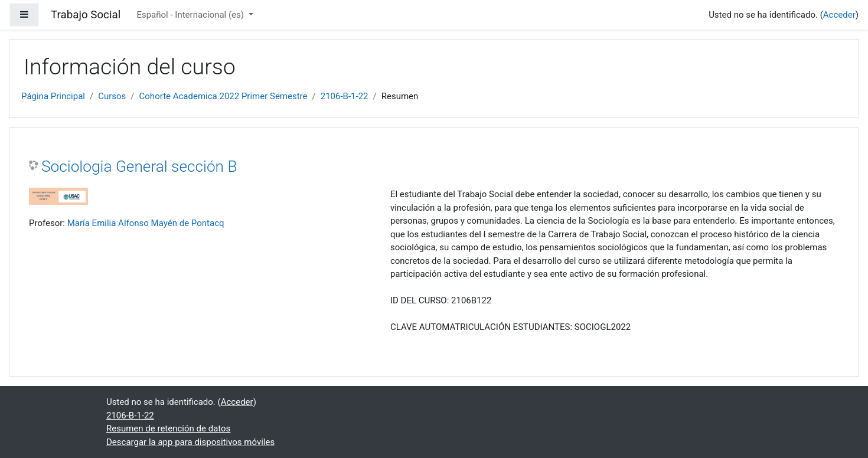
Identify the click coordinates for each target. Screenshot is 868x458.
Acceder (839, 15)
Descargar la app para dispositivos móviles (190, 442)
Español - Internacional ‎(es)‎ (191, 15)
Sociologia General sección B (139, 166)
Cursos (112, 96)
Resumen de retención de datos (168, 428)
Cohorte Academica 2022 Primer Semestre (223, 96)
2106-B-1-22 (345, 96)
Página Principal (53, 96)
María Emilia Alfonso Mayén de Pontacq (146, 223)
